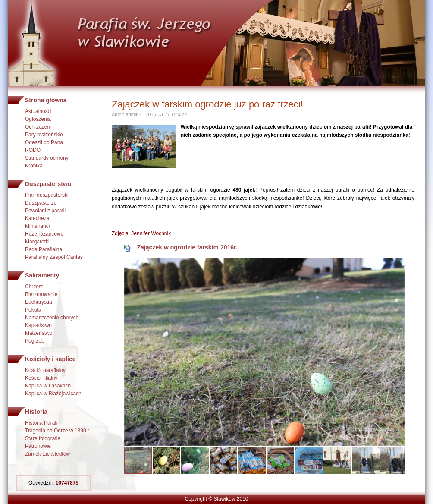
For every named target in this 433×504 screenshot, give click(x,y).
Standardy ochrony (47, 158)
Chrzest (34, 287)
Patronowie (38, 446)
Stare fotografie (43, 438)
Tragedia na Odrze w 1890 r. (58, 431)
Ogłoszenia (38, 119)
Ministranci (37, 226)
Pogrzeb (35, 341)
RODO (33, 150)
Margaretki (37, 242)
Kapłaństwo (38, 325)
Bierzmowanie (41, 294)
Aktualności (38, 111)
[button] (397, 266)
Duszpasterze (41, 203)
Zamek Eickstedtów (47, 454)
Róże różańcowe (44, 234)
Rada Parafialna (44, 249)
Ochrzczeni (38, 127)
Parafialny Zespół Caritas (54, 257)
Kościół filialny (41, 378)
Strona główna (46, 100)
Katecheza (37, 218)
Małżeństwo (39, 333)
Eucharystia (39, 302)
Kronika (34, 166)
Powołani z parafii (45, 211)
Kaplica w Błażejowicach (53, 394)
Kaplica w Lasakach (48, 386)
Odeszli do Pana (44, 142)
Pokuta (33, 310)
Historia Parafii (42, 423)
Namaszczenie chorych (52, 318)
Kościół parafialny (45, 370)
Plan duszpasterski (47, 195)
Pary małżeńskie (44, 135)
